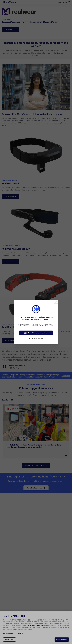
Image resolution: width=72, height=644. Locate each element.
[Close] (56, 302)
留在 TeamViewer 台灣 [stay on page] (36, 339)
